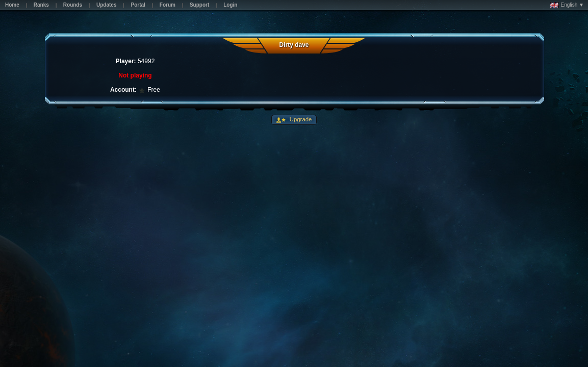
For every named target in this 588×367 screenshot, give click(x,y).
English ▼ (567, 5)
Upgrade (300, 119)
